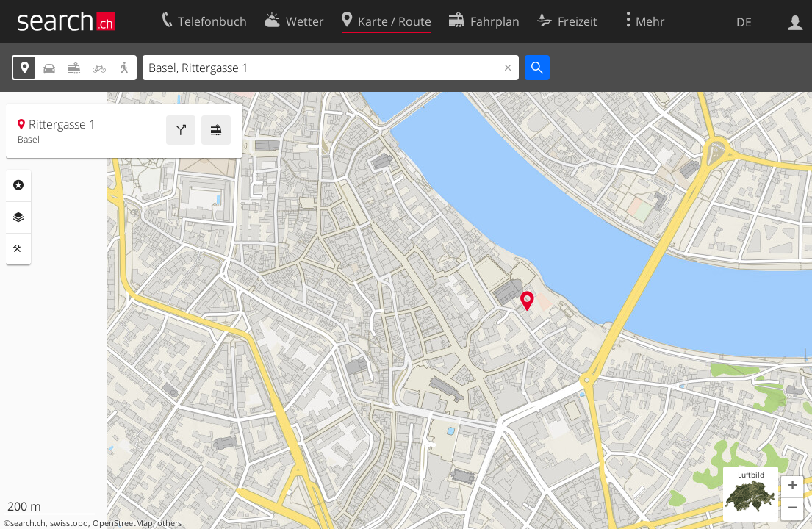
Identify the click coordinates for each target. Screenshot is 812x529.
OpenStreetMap (123, 523)
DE (744, 22)
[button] (792, 487)
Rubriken (18, 185)
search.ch (28, 523)
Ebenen (18, 217)
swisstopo (69, 523)
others (169, 523)
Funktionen (18, 249)
